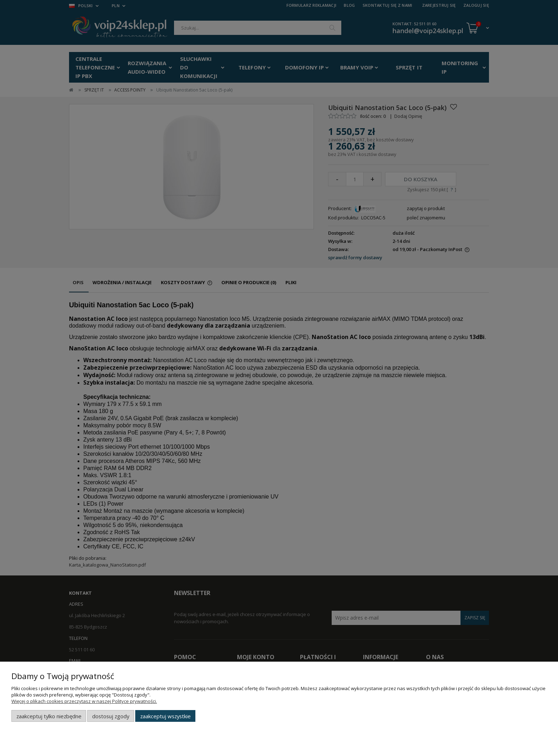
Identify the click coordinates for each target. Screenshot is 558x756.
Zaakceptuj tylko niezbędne (49, 716)
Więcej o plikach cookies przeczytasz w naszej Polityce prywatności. (84, 701)
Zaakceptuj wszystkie (165, 716)
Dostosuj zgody (111, 716)
